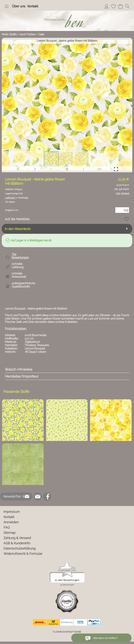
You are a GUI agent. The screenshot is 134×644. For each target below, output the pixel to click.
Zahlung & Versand (17, 538)
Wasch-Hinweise (19, 369)
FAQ (7, 527)
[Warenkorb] (120, 6)
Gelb (41, 34)
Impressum (12, 512)
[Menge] (122, 210)
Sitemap (10, 533)
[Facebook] (47, 497)
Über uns (19, 6)
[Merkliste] (113, 6)
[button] (7, 6)
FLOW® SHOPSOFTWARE (67, 632)
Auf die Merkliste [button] (17, 219)
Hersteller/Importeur (22, 376)
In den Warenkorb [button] (18, 229)
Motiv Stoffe (9, 34)
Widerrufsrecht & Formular (23, 554)
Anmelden (11, 522)
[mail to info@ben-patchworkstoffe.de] (38, 497)
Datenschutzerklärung (20, 548)
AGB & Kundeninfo (17, 543)
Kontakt (33, 6)
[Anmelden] (106, 6)
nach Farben (27, 34)
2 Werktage (17, 198)
